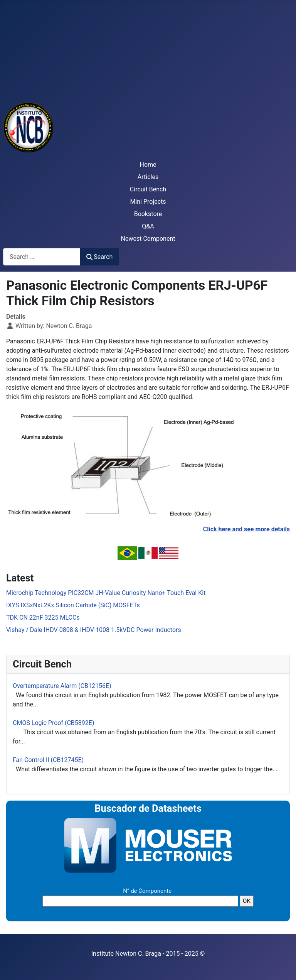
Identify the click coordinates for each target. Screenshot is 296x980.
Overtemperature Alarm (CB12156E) (62, 686)
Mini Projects (148, 202)
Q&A (148, 226)
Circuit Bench (148, 189)
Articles (148, 177)
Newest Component (148, 239)
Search (99, 257)
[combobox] (42, 257)
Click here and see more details (246, 529)
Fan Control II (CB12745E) (48, 760)
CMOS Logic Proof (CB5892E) (53, 723)
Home (148, 165)
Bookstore (148, 214)
